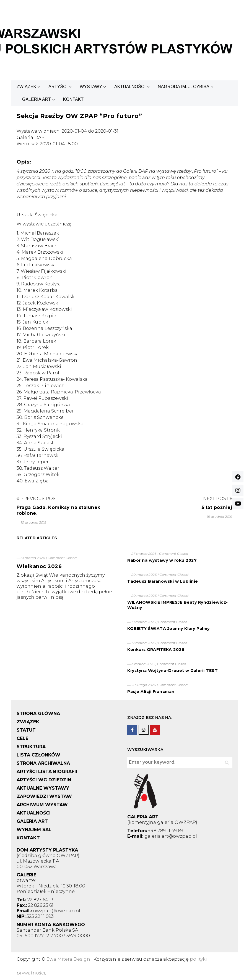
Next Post (218, 499)
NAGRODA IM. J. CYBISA (184, 87)
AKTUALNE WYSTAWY (43, 788)
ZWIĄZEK (26, 87)
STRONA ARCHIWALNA (43, 763)
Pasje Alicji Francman (151, 692)
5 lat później (217, 507)
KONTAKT (73, 99)
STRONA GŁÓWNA (38, 714)
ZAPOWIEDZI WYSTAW (44, 796)
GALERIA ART (37, 99)
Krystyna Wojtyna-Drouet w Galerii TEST (173, 671)
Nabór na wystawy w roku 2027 (162, 560)
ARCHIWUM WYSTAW (42, 805)
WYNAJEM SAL (34, 830)
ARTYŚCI (58, 87)
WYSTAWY (91, 87)
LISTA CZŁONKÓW (38, 755)
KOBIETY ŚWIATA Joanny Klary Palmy (168, 629)
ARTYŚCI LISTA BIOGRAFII (47, 772)
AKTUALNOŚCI (130, 87)
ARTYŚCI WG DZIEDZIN (44, 780)
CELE (22, 738)
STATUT (26, 730)
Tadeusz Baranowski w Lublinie (163, 581)
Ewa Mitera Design (68, 959)
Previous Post (37, 499)
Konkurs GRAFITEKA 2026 (156, 650)
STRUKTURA (31, 747)
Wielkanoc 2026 (39, 566)
